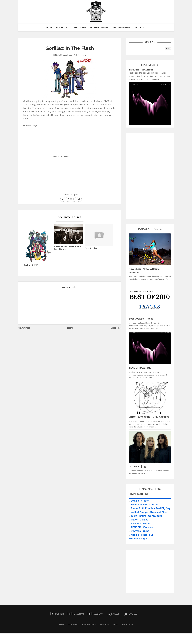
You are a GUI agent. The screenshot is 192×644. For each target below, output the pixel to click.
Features (139, 27)
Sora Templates (134, 639)
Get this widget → (140, 539)
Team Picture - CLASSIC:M (146, 516)
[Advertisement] (149, 176)
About (115, 624)
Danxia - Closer (140, 501)
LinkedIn (114, 614)
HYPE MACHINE (139, 494)
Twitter (57, 614)
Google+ (131, 614)
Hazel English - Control (144, 505)
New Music (73, 624)
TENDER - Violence (142, 527)
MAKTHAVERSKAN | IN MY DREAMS (149, 417)
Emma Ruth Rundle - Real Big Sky (151, 508)
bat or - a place (140, 520)
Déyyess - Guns (140, 531)
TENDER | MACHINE (141, 70)
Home (70, 328)
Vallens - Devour (140, 524)
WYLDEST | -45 (137, 466)
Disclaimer (128, 624)
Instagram (76, 614)
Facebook (95, 614)
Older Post (116, 328)
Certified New (89, 624)
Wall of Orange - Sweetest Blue (149, 512)
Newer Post (24, 328)
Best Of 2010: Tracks (141, 319)
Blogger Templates (155, 639)
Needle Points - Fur (142, 535)
